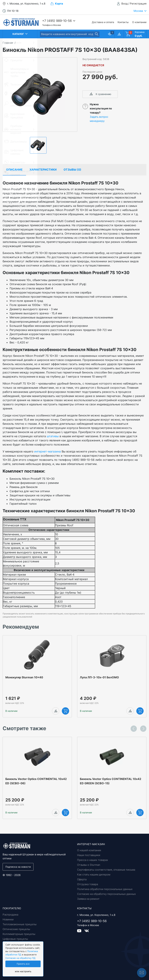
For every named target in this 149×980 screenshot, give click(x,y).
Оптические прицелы (16, 929)
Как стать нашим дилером (94, 875)
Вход (125, 4)
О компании (139, 22)
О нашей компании (89, 850)
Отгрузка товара (88, 884)
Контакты (123, 22)
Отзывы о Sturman (89, 865)
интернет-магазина (47, 451)
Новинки (8, 919)
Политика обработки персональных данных (105, 889)
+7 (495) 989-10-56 (57, 21)
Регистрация (138, 4)
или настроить (23, 971)
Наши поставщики (89, 855)
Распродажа (10, 915)
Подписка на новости (18, 867)
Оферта (82, 879)
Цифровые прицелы (15, 939)
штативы (53, 436)
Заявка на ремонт (88, 899)
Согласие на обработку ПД (20, 958)
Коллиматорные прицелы (19, 934)
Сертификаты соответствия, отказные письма (106, 870)
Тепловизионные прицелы (20, 924)
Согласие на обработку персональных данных (106, 894)
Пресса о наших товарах (93, 860)
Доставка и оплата (103, 22)
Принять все (23, 964)
